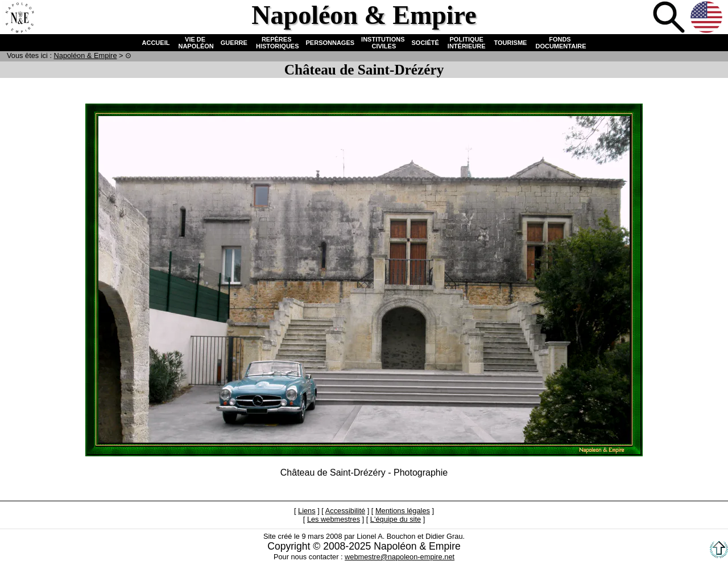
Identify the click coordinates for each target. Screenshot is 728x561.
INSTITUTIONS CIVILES (383, 43)
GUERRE (234, 43)
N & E (86, 55)
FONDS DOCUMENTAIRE (560, 43)
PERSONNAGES (330, 43)
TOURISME (511, 43)
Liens (307, 511)
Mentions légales (403, 511)
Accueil (19, 18)
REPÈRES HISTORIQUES (277, 43)
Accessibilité (345, 511)
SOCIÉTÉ (425, 43)
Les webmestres (334, 519)
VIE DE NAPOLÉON (195, 43)
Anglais (708, 18)
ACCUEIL (156, 43)
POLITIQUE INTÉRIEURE (467, 43)
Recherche (670, 18)
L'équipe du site (396, 519)
